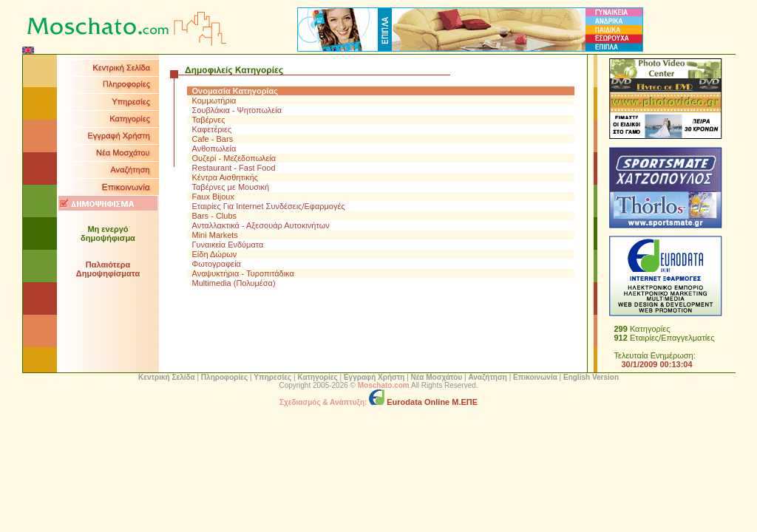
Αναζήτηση (488, 377)
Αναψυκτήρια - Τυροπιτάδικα (243, 273)
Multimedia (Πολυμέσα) (234, 283)
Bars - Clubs (215, 216)
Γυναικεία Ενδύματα (228, 245)
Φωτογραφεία (217, 264)
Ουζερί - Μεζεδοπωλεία (234, 158)
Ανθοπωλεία (214, 149)
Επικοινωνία (535, 377)
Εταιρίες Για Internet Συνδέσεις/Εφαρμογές (269, 206)
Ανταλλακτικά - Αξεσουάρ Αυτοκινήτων (261, 225)
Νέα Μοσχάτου (437, 377)
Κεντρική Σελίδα (167, 377)
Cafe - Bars (213, 139)
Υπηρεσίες (272, 377)
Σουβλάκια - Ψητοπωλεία (237, 110)
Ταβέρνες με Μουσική (231, 187)
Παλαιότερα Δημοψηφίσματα (108, 269)
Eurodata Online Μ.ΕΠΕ (423, 402)
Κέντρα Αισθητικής (225, 177)
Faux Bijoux (213, 197)
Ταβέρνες (209, 120)
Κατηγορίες (317, 377)
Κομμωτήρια (214, 100)
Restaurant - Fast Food (234, 168)
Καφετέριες (212, 129)
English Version (591, 377)
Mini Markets (215, 235)
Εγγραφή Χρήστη (374, 377)
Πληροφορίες (224, 377)
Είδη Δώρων (215, 254)
